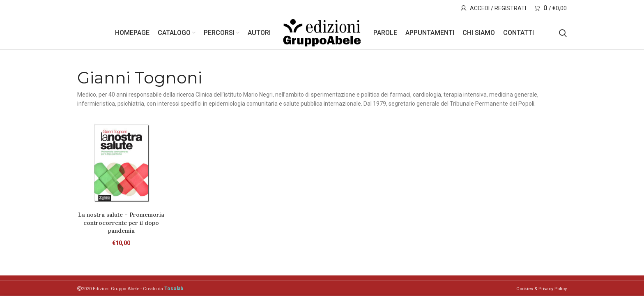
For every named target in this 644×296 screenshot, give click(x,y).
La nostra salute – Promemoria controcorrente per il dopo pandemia (121, 223)
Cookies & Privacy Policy (542, 289)
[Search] (563, 33)
